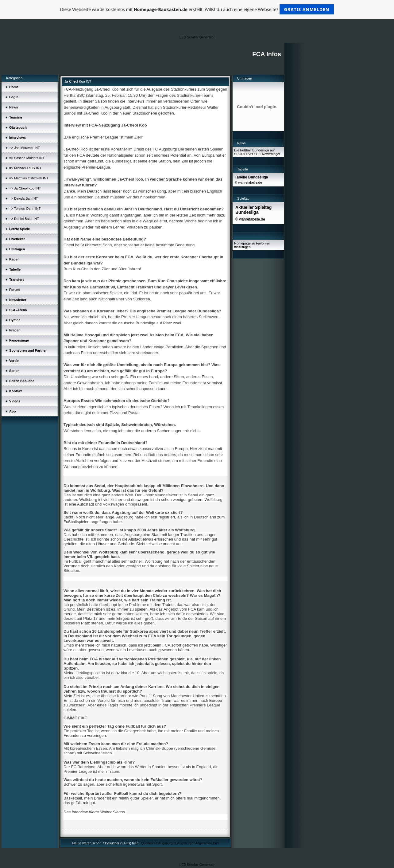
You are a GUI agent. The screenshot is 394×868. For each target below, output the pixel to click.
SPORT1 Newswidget (264, 154)
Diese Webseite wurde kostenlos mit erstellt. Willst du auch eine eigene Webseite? (197, 9)
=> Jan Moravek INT (25, 148)
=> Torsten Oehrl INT (25, 209)
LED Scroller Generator (197, 37)
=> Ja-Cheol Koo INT (25, 188)
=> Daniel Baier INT (24, 219)
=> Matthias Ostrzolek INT (29, 178)
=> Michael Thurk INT (25, 168)
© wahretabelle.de (248, 182)
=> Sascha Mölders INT (27, 158)
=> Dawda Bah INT (24, 198)
